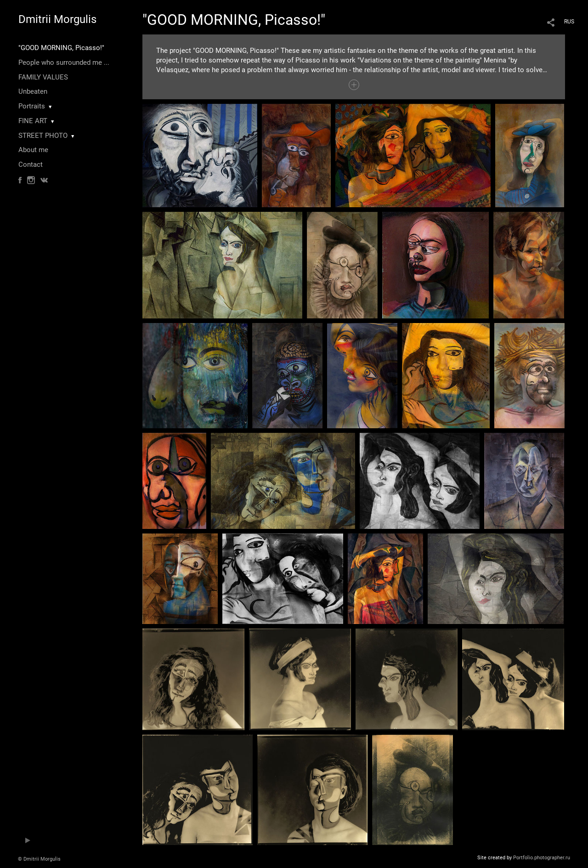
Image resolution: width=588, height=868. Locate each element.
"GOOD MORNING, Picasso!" (61, 48)
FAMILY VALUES (43, 77)
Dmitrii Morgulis (57, 19)
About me (33, 150)
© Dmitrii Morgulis (39, 859)
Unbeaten (33, 91)
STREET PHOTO (43, 136)
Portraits (32, 106)
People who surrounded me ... (64, 62)
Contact (31, 165)
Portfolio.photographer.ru (542, 858)
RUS (569, 22)
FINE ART (33, 121)
